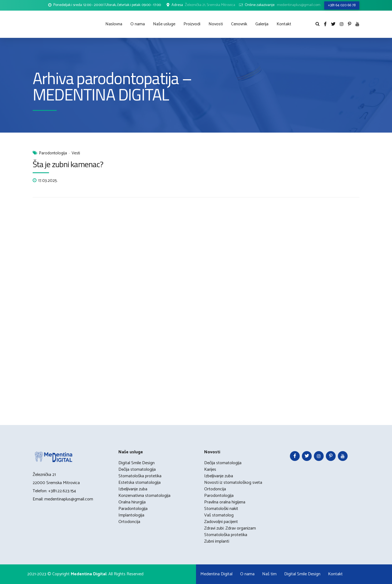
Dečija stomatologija (137, 470)
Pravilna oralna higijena (225, 502)
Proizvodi (192, 24)
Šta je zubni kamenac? (68, 164)
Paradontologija (133, 509)
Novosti (216, 24)
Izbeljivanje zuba (133, 489)
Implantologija (131, 515)
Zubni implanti (217, 541)
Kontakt (284, 24)
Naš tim (269, 574)
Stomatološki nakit (221, 509)
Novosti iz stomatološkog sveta (233, 483)
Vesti (76, 153)
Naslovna (114, 24)
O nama (138, 24)
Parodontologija (53, 153)
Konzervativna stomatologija (144, 496)
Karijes (210, 470)
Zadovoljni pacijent (221, 522)
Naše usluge (164, 24)
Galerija (262, 24)
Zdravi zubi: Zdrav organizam (230, 528)
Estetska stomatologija (140, 483)
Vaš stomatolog (219, 515)
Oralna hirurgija (132, 502)
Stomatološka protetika (140, 476)
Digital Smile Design (137, 463)
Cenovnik (239, 24)
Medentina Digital (216, 574)
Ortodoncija (129, 522)
